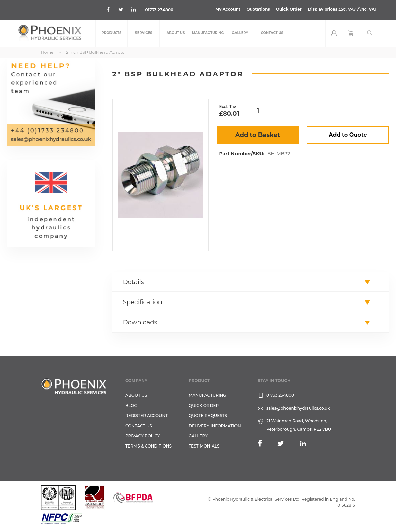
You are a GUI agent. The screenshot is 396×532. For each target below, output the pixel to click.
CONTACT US (139, 426)
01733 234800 (160, 10)
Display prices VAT (342, 9)
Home (47, 52)
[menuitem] (112, 33)
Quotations (257, 9)
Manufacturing (207, 395)
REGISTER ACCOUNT (146, 416)
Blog (131, 405)
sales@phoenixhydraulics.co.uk (298, 408)
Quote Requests (208, 416)
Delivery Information (215, 426)
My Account (227, 9)
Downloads (140, 322)
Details (133, 282)
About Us (136, 395)
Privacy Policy (143, 436)
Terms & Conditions (148, 446)
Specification (143, 302)
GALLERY (198, 436)
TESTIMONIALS (204, 446)
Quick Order (288, 9)
